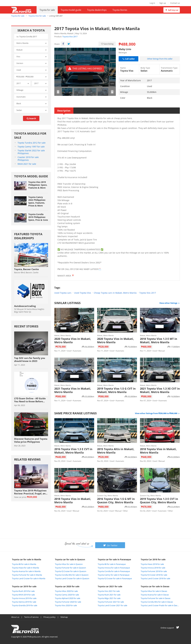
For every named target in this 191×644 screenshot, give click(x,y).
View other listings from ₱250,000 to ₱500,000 (157, 413)
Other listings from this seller (160, 59)
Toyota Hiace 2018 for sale (152, 564)
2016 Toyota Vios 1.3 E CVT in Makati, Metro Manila (73, 451)
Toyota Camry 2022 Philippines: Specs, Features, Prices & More (37, 201)
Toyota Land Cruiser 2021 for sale (112, 605)
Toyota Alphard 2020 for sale (68, 598)
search (31, 118)
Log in (152, 3)
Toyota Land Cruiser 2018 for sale (155, 578)
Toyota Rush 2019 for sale (23, 591)
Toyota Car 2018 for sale (153, 559)
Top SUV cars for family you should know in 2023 (30, 359)
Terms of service (31, 617)
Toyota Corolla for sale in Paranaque (114, 571)
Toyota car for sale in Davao (155, 586)
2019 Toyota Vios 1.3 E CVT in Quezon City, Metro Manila (159, 501)
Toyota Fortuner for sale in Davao (156, 598)
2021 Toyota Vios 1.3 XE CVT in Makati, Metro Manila (160, 390)
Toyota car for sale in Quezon (70, 559)
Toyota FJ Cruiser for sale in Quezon (71, 571)
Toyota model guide (71, 10)
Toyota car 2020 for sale (67, 586)
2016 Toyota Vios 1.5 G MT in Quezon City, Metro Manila (116, 501)
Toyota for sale (47, 10)
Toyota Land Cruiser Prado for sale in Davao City (160, 605)
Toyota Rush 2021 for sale (109, 595)
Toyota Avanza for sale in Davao (155, 595)
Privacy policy (49, 617)
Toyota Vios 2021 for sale (109, 591)
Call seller (128, 59)
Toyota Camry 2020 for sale (67, 595)
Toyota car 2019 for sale (24, 586)
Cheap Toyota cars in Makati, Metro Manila (115, 293)
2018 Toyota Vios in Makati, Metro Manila (158, 451)
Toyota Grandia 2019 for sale (25, 605)
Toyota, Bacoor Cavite (26, 269)
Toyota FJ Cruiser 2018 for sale (154, 575)
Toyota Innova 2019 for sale (24, 598)
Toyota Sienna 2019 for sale (24, 602)
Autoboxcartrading (25, 306)
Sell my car (172, 10)
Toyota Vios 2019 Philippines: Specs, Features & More (38, 185)
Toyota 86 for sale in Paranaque (112, 564)
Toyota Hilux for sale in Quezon (69, 564)
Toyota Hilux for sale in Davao (154, 591)
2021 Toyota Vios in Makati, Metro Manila (73, 390)
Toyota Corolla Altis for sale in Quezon (72, 575)
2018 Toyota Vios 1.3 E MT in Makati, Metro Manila (159, 341)
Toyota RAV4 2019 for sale (23, 595)
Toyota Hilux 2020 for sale (66, 591)
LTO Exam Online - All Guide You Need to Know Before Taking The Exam (30, 400)
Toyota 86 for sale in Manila (24, 564)
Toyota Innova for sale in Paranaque (114, 568)
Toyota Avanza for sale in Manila (26, 571)
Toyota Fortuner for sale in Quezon (70, 568)
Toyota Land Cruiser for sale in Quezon (72, 578)
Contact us (175, 3)
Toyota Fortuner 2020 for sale (68, 602)
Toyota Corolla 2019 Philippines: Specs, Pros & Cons (38, 217)
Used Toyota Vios (83, 293)
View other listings (170, 303)
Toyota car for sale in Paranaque (114, 559)
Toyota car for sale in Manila (26, 559)
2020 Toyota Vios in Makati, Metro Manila (73, 341)
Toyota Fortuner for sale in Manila (27, 575)
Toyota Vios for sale (37, 16)
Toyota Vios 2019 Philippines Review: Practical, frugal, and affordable (31, 492)
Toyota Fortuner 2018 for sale (154, 571)
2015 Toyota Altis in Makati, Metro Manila (116, 451)
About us (15, 617)
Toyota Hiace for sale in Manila (25, 568)
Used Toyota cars (63, 293)
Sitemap (64, 617)
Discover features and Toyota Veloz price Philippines (31, 440)
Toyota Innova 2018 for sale (153, 568)
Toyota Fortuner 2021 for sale (111, 602)
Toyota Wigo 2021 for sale (109, 598)
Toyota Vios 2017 (70, 37)
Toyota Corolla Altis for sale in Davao (157, 602)
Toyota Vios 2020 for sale (66, 605)
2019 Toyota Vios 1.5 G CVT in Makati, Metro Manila (116, 390)
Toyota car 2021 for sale (110, 586)
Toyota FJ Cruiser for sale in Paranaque (115, 578)
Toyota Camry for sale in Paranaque (114, 575)
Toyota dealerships (97, 10)
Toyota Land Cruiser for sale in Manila (29, 578)
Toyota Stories (120, 10)
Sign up (163, 3)
